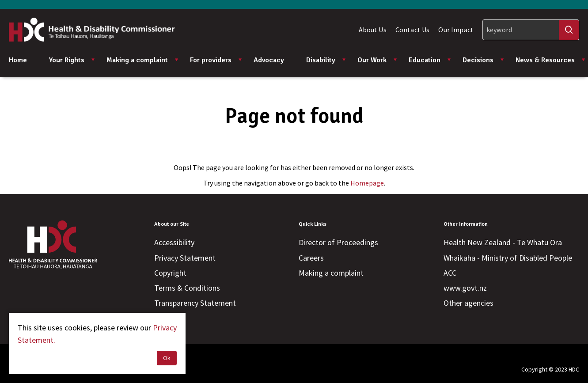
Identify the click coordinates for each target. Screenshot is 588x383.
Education (430, 60)
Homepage (367, 183)
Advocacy (269, 60)
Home (18, 60)
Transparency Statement (195, 303)
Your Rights (72, 60)
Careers (311, 258)
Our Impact (456, 30)
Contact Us (413, 30)
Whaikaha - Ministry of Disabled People (508, 258)
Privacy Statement (185, 258)
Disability (326, 60)
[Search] (531, 30)
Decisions (484, 60)
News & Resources (551, 60)
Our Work (377, 60)
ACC (450, 273)
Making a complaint (143, 60)
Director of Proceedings (338, 242)
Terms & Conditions (187, 288)
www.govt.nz (465, 288)
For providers (216, 60)
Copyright (170, 273)
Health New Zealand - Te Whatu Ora (503, 242)
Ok (167, 358)
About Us (373, 30)
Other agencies (469, 303)
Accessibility (174, 242)
